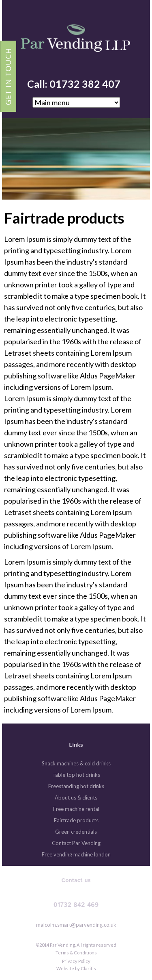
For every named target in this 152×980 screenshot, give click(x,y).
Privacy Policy (76, 961)
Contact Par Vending (76, 843)
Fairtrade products (76, 820)
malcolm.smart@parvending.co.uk (76, 925)
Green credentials (76, 832)
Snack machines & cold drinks (76, 763)
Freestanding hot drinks (76, 786)
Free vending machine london (76, 854)
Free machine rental (76, 809)
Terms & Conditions (76, 953)
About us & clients (76, 797)
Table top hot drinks (76, 775)
